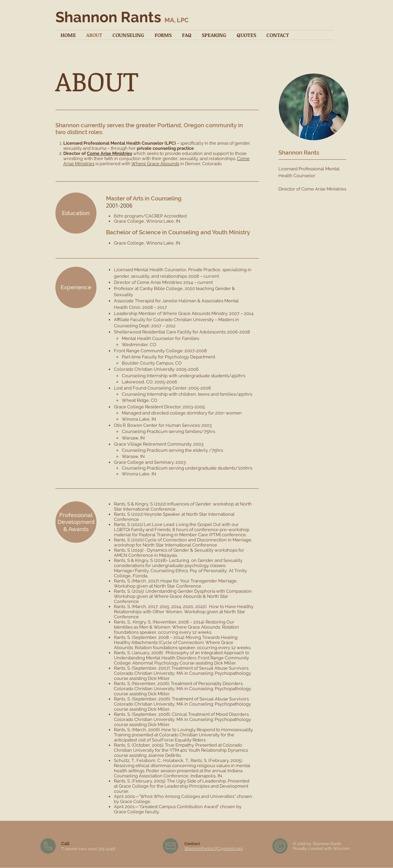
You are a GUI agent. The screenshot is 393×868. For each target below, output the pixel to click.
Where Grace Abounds (155, 164)
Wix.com (342, 849)
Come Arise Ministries (109, 153)
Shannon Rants (122, 17)
